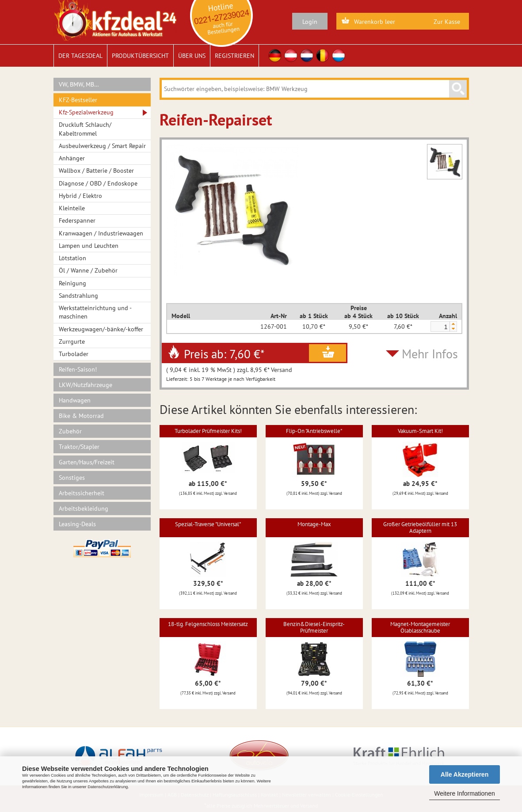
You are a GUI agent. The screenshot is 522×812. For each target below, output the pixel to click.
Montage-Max (314, 524)
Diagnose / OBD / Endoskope (98, 183)
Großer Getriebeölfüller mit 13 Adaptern (420, 527)
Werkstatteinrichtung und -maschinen (95, 312)
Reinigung (72, 283)
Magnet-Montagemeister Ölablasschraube (420, 627)
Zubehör (70, 431)
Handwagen (75, 400)
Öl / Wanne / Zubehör (88, 270)
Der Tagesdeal (80, 56)
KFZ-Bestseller (78, 100)
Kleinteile (72, 208)
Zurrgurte (72, 341)
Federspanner (77, 220)
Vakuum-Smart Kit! (420, 431)
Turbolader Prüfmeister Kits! (208, 431)
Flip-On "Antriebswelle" (314, 431)
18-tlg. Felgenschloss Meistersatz (208, 624)
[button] (453, 324)
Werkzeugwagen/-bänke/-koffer (101, 329)
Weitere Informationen (464, 793)
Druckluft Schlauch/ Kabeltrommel (85, 129)
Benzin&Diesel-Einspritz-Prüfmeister (314, 627)
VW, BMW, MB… (79, 84)
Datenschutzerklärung (108, 787)
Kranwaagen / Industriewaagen (101, 233)
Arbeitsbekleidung (84, 508)
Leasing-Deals (77, 524)
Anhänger (72, 158)
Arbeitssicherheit (82, 493)
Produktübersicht (140, 56)
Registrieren (234, 56)
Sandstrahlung (78, 296)
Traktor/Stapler (79, 447)
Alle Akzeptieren (465, 774)
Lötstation (72, 258)
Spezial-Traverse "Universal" (208, 524)
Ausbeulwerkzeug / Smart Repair (102, 146)
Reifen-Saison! (78, 369)
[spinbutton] (440, 327)
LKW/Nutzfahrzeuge (86, 385)
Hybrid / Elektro (80, 196)
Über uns (192, 56)
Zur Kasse (447, 22)
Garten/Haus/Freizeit (87, 462)
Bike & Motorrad (81, 416)
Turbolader (74, 354)
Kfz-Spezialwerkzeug (86, 112)
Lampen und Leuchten (89, 246)
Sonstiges (72, 478)
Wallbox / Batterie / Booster (96, 171)
